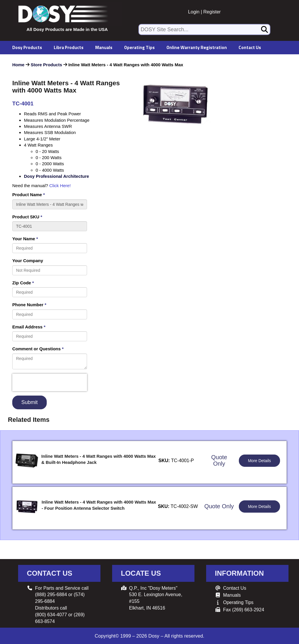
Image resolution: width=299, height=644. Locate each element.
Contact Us (250, 47)
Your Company (28, 261)
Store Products (46, 65)
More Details (259, 461)
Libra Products (69, 47)
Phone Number (29, 305)
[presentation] (50, 382)
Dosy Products (27, 47)
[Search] (265, 29)
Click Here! (60, 186)
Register (212, 12)
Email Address (29, 327)
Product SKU (27, 217)
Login (194, 12)
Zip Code (23, 283)
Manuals (104, 47)
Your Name (25, 239)
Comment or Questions (38, 349)
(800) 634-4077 (51, 615)
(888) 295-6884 (51, 595)
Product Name (29, 195)
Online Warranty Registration (197, 47)
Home (18, 65)
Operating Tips (139, 47)
